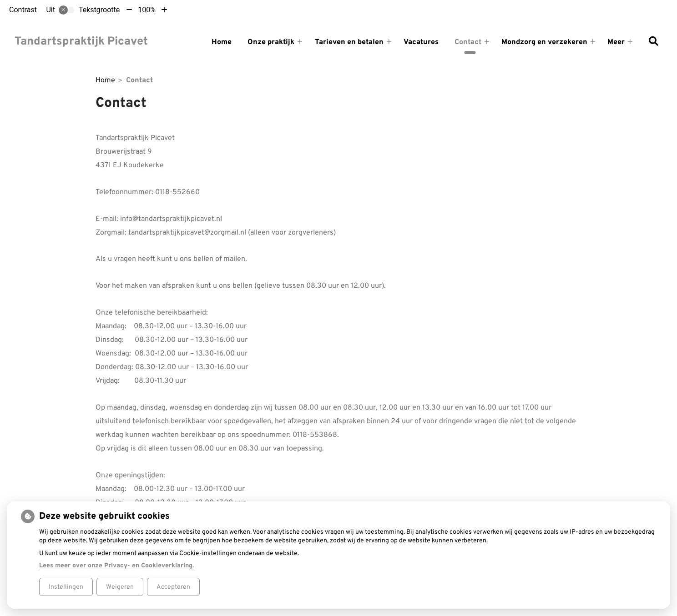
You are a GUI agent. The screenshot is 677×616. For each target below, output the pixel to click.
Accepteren (173, 587)
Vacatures (421, 42)
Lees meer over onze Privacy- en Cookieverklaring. (116, 566)
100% (147, 10)
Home (222, 42)
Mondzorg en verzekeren (544, 42)
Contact (468, 42)
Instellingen (66, 587)
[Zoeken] (653, 42)
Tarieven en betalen (349, 42)
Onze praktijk (271, 42)
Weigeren (120, 587)
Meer (616, 42)
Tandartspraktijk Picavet (81, 42)
